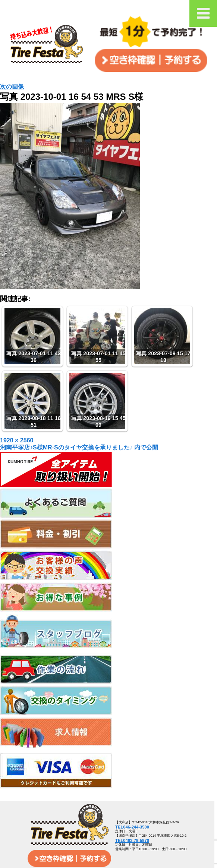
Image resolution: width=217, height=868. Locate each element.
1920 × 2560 (17, 440)
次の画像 (12, 87)
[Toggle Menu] (203, 13)
